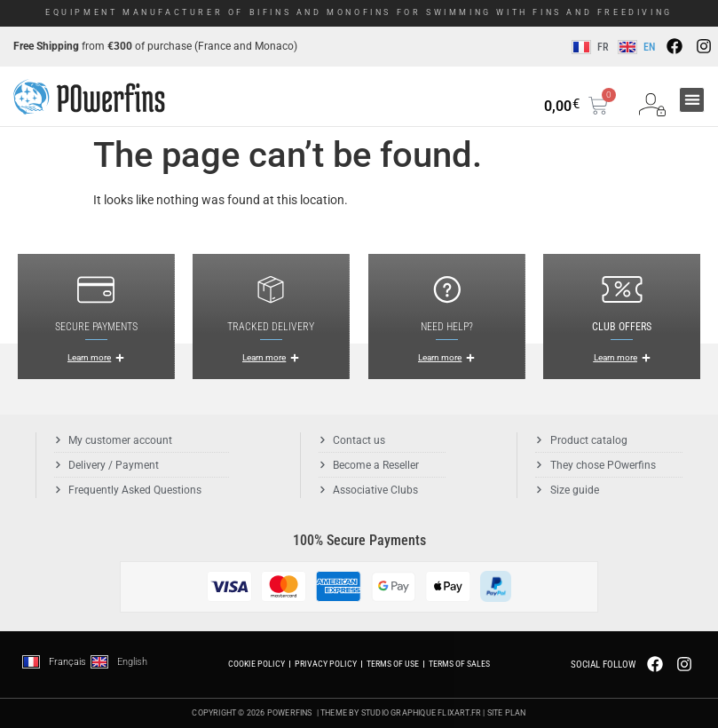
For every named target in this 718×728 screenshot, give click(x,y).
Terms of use (393, 664)
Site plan (507, 713)
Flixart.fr (459, 713)
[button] (692, 100)
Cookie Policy (256, 664)
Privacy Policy (326, 664)
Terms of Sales (459, 664)
